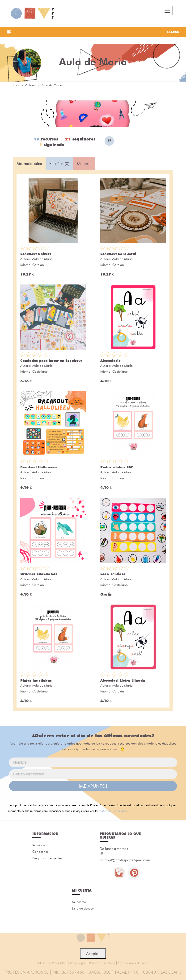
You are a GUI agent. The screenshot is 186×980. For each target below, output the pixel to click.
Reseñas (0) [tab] (59, 164)
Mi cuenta (79, 902)
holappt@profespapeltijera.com (125, 860)
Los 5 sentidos (113, 574)
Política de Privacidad (112, 811)
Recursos (39, 845)
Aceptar (93, 954)
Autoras (31, 85)
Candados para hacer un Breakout (51, 361)
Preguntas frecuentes (47, 859)
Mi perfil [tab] (84, 164)
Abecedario (110, 361)
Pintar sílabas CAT (116, 467)
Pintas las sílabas (36, 681)
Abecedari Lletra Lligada (123, 681)
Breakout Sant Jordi (118, 254)
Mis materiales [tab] (29, 164)
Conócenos (40, 852)
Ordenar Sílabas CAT (39, 574)
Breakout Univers (36, 254)
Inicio (17, 85)
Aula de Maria (42, 259)
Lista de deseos (83, 909)
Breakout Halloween (38, 467)
